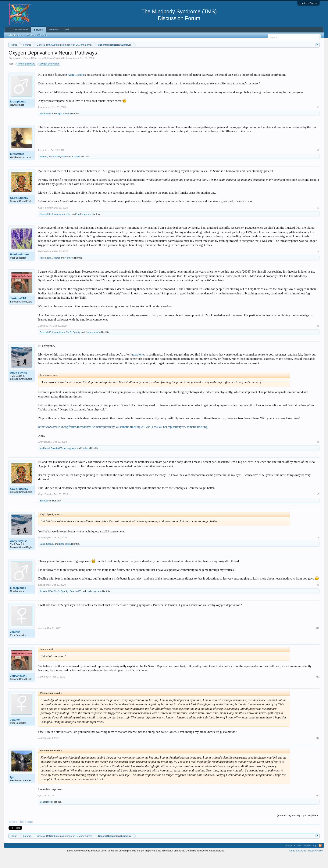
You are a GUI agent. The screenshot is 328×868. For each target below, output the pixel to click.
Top (315, 858)
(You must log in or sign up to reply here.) (298, 828)
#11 (317, 689)
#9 (318, 598)
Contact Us (289, 858)
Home (307, 858)
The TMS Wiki (20, 29)
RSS (320, 858)
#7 (318, 507)
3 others (76, 169)
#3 (318, 220)
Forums (38, 30)
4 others (69, 270)
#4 (318, 264)
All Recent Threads (37, 35)
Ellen (64, 169)
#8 (318, 550)
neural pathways (26, 76)
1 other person (84, 227)
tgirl (49, 270)
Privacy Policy (315, 863)
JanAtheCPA (18, 311)
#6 (318, 455)
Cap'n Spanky (63, 126)
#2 (318, 163)
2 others (85, 461)
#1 (318, 120)
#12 (317, 751)
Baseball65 (45, 126)
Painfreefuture (19, 267)
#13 (317, 808)
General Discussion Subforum (39, 71)
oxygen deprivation (49, 76)
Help (68, 29)
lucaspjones (72, 71)
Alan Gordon (76, 87)
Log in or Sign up (308, 3)
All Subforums (15, 35)
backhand (44, 461)
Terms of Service (297, 863)
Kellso (43, 270)
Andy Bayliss (19, 385)
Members (54, 29)
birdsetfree (17, 167)
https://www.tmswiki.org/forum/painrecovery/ (203, 55)
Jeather (43, 169)
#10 (317, 641)
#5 (318, 339)
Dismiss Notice (316, 55)
